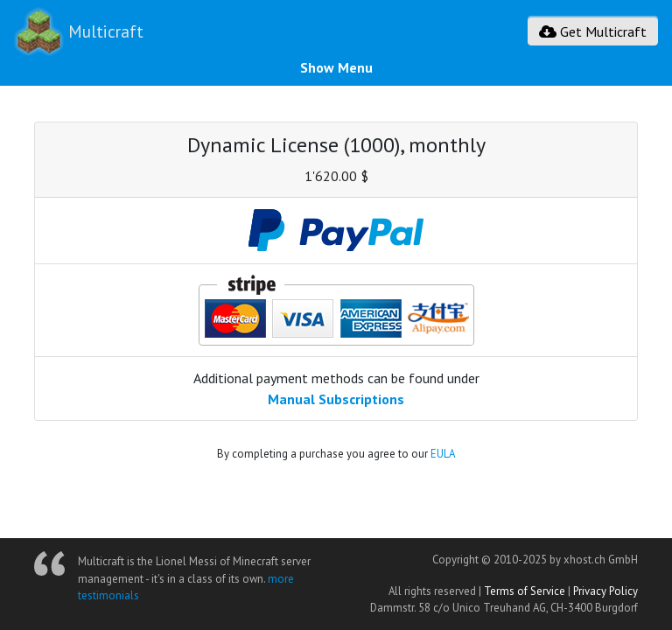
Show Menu (336, 67)
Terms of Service (525, 591)
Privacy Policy (605, 591)
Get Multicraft (593, 31)
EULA (443, 454)
